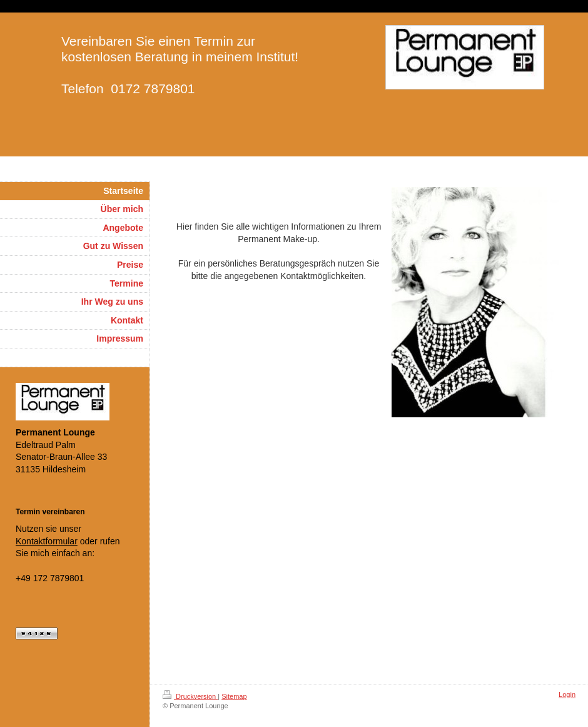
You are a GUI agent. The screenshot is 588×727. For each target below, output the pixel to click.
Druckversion (190, 696)
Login (567, 694)
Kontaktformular (47, 541)
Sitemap (234, 696)
